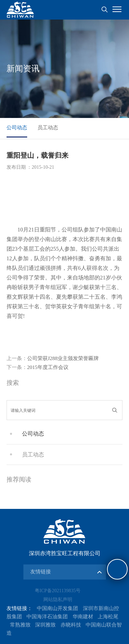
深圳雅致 (45, 625)
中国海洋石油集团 (47, 617)
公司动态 (17, 128)
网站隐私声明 (58, 600)
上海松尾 (108, 617)
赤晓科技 (71, 625)
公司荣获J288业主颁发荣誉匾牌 (53, 358)
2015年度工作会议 (37, 367)
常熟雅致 (20, 625)
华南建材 (83, 617)
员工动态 (48, 128)
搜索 (104, 10)
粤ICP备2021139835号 (58, 591)
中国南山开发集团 (57, 608)
